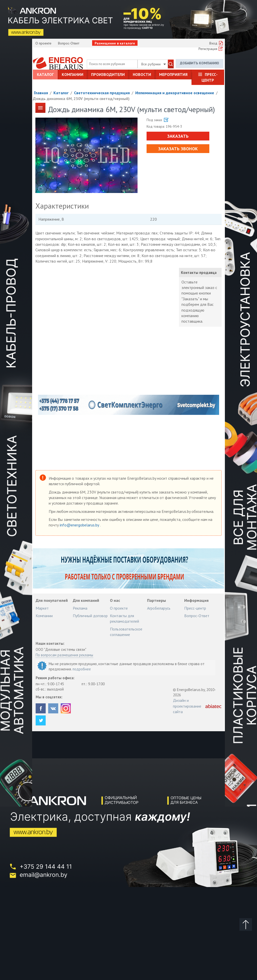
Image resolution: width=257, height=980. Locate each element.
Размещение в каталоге (115, 43)
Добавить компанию (200, 63)
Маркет (42, 608)
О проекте (43, 43)
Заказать (178, 136)
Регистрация (208, 49)
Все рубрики (154, 64)
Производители (108, 74)
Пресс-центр (210, 77)
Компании (73, 74)
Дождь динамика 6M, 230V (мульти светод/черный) (81, 99)
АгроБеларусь (159, 608)
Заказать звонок (178, 149)
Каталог (45, 74)
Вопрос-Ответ (69, 43)
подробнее (82, 669)
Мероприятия (173, 74)
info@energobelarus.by (80, 525)
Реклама (80, 608)
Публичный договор (90, 616)
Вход (213, 43)
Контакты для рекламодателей (124, 618)
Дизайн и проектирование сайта (187, 706)
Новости (142, 74)
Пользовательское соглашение (126, 632)
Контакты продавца (199, 273)
